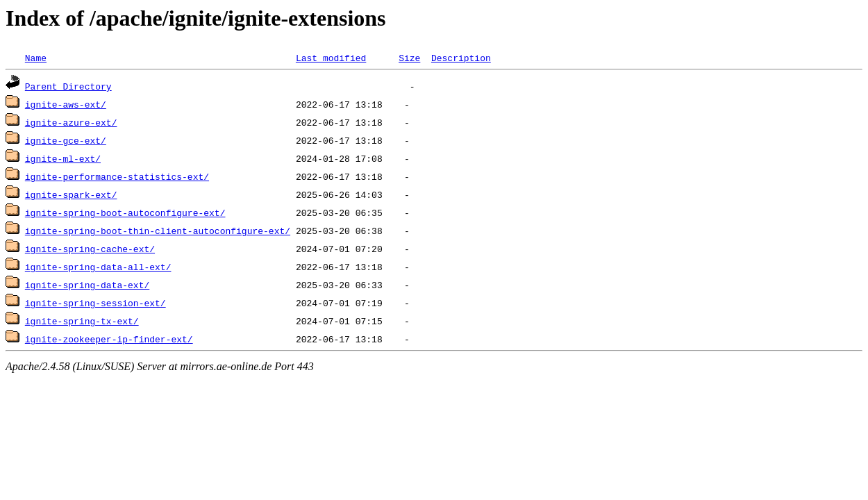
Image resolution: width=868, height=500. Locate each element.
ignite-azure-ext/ (71, 122)
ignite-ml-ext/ (63, 158)
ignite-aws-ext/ (66, 104)
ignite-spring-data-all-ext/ (98, 267)
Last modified (331, 58)
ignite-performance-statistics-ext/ (117, 176)
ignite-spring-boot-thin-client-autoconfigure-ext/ (158, 231)
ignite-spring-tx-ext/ (82, 321)
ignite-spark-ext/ (71, 194)
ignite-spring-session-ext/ (95, 303)
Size (409, 58)
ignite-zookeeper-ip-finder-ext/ (109, 339)
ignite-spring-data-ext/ (87, 285)
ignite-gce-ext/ (66, 140)
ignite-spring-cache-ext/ (90, 249)
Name (36, 58)
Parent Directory (68, 86)
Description (461, 58)
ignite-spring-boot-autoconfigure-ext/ (125, 212)
